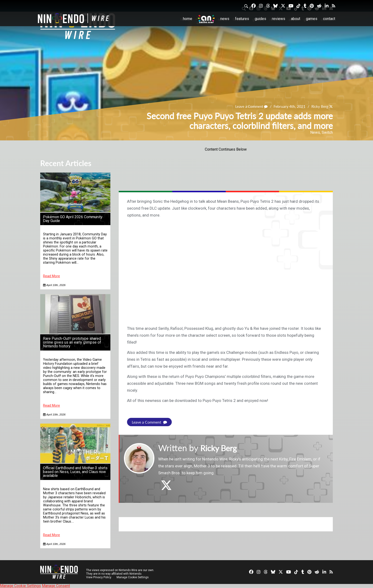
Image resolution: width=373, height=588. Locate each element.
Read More (52, 276)
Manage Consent (56, 586)
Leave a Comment (250, 106)
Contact (329, 19)
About (296, 19)
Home (188, 19)
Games (312, 19)
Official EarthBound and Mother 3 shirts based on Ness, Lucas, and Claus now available (75, 472)
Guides (260, 19)
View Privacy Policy (99, 577)
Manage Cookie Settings (133, 577)
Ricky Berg (319, 106)
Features (242, 19)
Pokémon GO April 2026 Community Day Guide (73, 219)
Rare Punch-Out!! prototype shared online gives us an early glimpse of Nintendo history (72, 342)
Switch (327, 132)
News (225, 19)
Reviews (279, 19)
